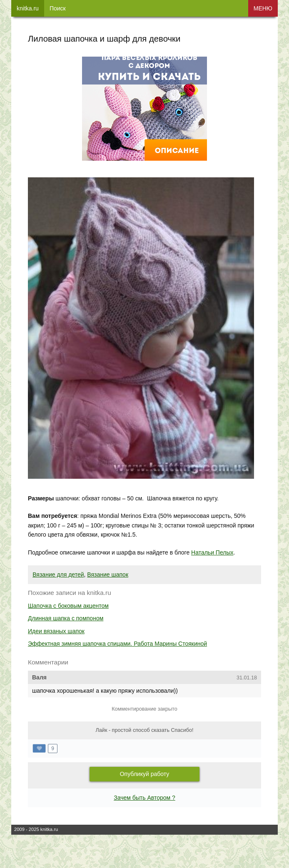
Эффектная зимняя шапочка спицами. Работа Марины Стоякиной (117, 644)
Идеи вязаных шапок (56, 631)
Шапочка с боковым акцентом (68, 606)
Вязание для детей (58, 575)
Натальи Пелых (212, 552)
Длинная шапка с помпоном (66, 618)
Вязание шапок (108, 575)
